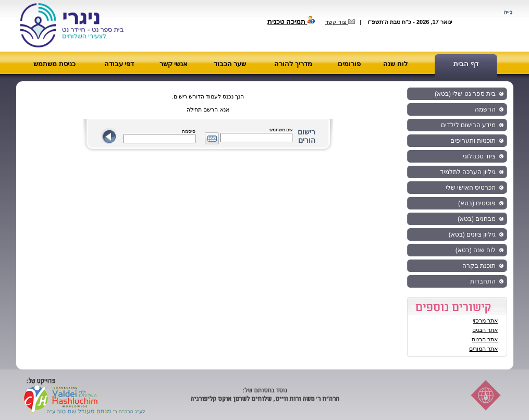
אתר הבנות (485, 339)
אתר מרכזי (485, 320)
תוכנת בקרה (479, 266)
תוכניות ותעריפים (473, 141)
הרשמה (485, 109)
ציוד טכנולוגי (479, 156)
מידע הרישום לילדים (469, 125)
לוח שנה (395, 64)
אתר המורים (483, 349)
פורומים (349, 64)
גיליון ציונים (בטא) (472, 234)
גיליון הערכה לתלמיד (468, 172)
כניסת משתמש (54, 64)
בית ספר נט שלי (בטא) (465, 94)
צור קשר (340, 22)
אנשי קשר (174, 64)
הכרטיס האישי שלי (471, 188)
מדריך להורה (293, 64)
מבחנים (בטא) (477, 219)
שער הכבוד (230, 64)
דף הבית (466, 64)
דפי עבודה (119, 64)
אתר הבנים (485, 330)
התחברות (483, 281)
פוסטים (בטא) (477, 203)
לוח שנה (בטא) (476, 250)
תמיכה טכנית (291, 22)
